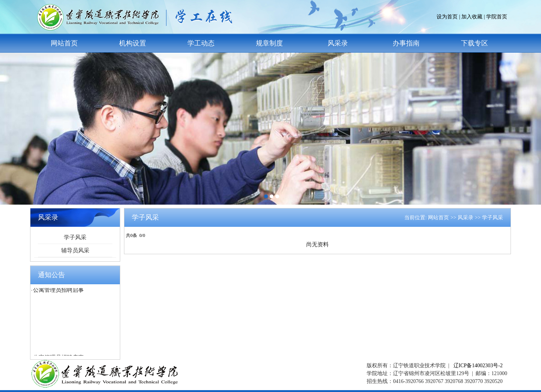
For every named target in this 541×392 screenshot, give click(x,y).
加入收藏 (472, 17)
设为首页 (447, 17)
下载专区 (475, 43)
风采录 (338, 43)
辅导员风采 (75, 250)
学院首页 (497, 17)
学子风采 (75, 237)
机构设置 (133, 43)
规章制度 (269, 43)
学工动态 (201, 43)
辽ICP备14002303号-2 (478, 366)
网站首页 (64, 43)
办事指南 (406, 43)
